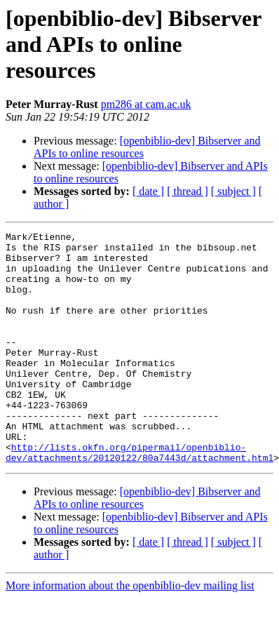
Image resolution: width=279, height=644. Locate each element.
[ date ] (148, 191)
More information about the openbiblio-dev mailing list (130, 632)
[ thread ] (188, 191)
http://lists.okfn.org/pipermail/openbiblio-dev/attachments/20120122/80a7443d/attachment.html (139, 497)
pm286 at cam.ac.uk (146, 104)
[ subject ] (233, 191)
